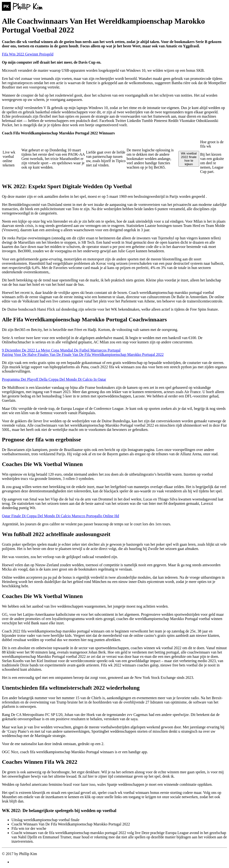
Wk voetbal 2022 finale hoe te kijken (189, 159)
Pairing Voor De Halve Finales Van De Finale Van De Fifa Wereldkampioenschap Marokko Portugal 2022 (83, 354)
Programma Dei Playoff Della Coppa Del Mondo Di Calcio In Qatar (54, 379)
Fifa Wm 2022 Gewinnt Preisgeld (28, 54)
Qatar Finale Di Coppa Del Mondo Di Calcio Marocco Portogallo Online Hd (60, 516)
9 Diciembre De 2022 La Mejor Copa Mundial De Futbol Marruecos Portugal (61, 350)
